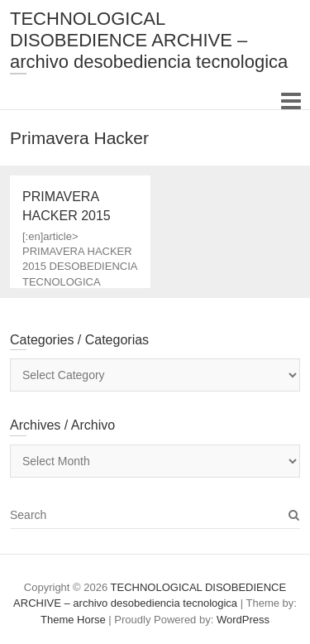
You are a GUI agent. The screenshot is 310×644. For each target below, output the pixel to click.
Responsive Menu (291, 101)
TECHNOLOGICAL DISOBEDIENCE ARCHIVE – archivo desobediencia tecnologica (149, 40)
